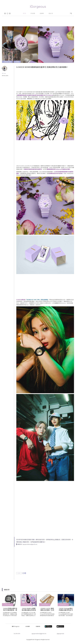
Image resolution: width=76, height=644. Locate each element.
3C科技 (17, 62)
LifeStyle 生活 (7, 62)
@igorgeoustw (60, 634)
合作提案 (28, 626)
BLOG (25, 13)
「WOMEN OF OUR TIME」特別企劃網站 (37, 300)
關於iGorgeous (16, 626)
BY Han (4, 73)
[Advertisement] (38, 23)
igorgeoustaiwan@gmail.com (39, 634)
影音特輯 (33, 13)
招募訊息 (38, 626)
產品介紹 (51, 13)
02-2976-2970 (17, 634)
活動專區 (42, 13)
